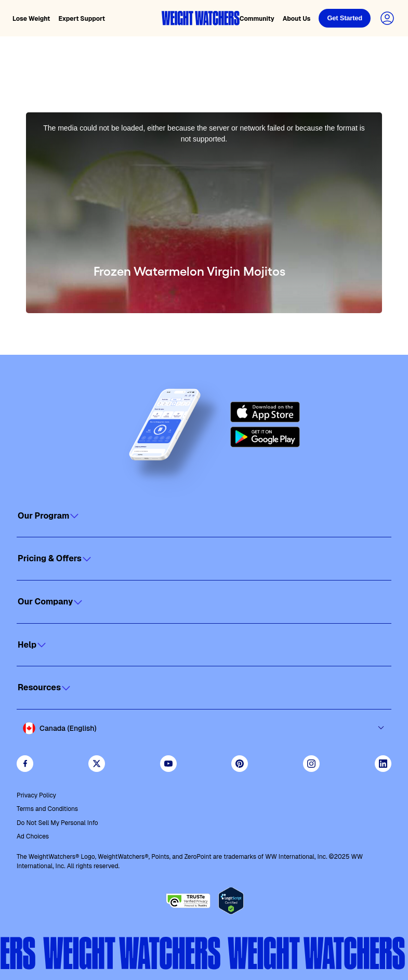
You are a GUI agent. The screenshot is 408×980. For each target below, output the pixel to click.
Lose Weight (31, 19)
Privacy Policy (36, 795)
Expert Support (82, 19)
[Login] (345, 18)
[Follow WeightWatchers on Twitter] (97, 764)
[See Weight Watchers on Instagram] (311, 764)
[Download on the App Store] (265, 412)
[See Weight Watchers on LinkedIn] (383, 764)
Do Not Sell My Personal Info (57, 823)
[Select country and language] (204, 728)
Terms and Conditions (47, 809)
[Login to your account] (387, 18)
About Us (297, 19)
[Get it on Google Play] (265, 437)
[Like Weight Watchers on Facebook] (25, 764)
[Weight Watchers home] (201, 18)
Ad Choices (33, 836)
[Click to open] (204, 516)
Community (257, 19)
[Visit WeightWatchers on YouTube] (168, 764)
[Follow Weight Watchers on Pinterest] (240, 764)
